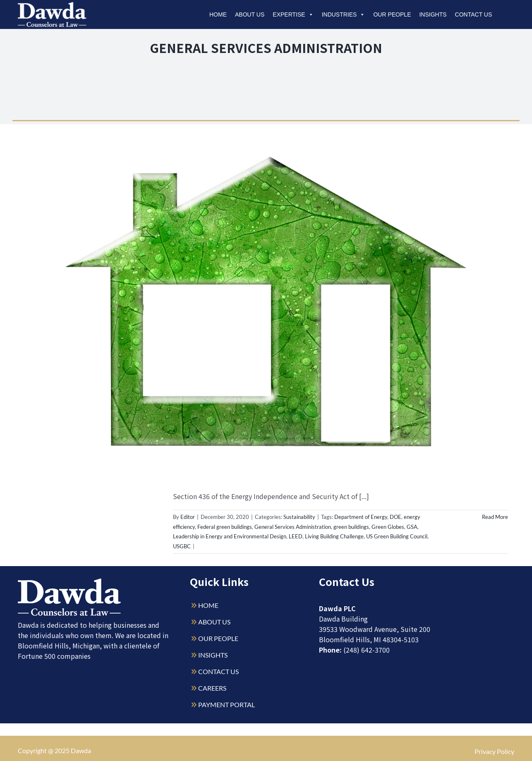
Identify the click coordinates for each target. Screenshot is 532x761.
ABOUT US (214, 622)
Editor (188, 517)
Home (218, 14)
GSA (412, 527)
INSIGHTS (213, 655)
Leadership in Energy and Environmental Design (230, 536)
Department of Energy (361, 517)
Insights (433, 14)
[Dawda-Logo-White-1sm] (69, 582)
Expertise (293, 14)
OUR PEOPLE (218, 638)
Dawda (81, 750)
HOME (208, 605)
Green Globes (388, 527)
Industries (344, 14)
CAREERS (212, 688)
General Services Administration (293, 527)
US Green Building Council (397, 536)
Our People (392, 14)
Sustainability (299, 517)
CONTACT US (218, 671)
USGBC (182, 546)
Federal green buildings (225, 527)
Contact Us (474, 14)
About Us (250, 14)
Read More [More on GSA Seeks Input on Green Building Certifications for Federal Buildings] (495, 517)
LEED (296, 536)
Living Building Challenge (334, 536)
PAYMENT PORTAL (226, 705)
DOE (395, 517)
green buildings (351, 527)
